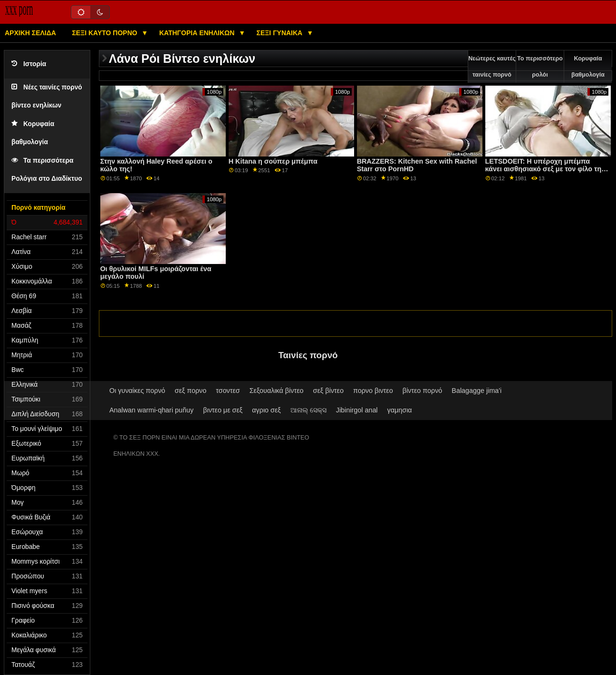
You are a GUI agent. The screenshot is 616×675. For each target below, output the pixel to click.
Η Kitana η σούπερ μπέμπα (273, 161)
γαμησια (400, 410)
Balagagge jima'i (476, 391)
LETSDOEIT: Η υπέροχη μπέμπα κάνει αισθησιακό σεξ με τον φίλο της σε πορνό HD (545, 169)
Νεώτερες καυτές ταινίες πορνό (492, 67)
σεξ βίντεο (328, 391)
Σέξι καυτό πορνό (105, 33)
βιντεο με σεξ (223, 410)
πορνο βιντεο (373, 391)
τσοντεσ (228, 391)
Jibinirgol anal (357, 410)
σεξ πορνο (191, 391)
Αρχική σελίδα (30, 33)
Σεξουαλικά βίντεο (277, 391)
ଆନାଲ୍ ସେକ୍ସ (308, 410)
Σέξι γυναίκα (281, 33)
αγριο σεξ (266, 410)
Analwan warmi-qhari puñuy (151, 410)
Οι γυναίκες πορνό (137, 391)
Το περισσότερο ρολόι (540, 67)
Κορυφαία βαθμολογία (588, 67)
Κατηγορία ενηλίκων (198, 33)
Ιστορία (29, 64)
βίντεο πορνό (423, 391)
